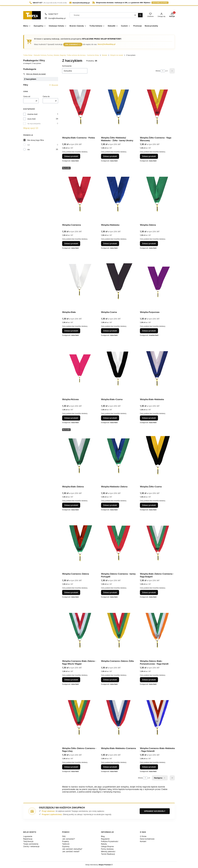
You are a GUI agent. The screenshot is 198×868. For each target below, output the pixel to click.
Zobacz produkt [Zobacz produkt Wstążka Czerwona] (71, 243)
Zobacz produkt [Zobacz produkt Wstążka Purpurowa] (149, 331)
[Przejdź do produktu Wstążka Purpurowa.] (157, 281)
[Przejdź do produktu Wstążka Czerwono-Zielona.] (80, 543)
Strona (158, 71)
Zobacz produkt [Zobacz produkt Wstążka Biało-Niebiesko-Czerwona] (110, 767)
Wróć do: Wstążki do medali (34, 74)
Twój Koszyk (28, 841)
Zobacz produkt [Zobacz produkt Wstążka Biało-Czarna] (110, 418)
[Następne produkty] (160, 778)
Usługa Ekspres (107, 846)
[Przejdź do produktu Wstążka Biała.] (80, 281)
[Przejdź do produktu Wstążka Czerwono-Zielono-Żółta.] (118, 630)
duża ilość (32, 119)
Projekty (66, 841)
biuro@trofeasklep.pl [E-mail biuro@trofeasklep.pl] (57, 18)
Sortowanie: (67, 66)
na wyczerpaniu (34, 123)
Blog (103, 836)
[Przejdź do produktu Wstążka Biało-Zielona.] (80, 456)
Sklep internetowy (98, 865)
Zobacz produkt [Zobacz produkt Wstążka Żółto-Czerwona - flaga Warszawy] (149, 156)
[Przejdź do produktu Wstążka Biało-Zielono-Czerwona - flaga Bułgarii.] (157, 543)
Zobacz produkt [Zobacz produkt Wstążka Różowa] (71, 418)
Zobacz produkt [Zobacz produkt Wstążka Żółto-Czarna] (149, 505)
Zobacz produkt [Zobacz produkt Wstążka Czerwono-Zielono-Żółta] (110, 680)
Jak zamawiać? (72, 44)
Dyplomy (66, 846)
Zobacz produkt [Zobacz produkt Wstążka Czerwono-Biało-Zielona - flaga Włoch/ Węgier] (71, 680)
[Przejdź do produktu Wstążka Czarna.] (118, 281)
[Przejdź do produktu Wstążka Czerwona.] (80, 194)
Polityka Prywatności (110, 841)
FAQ (64, 836)
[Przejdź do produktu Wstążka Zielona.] (157, 194)
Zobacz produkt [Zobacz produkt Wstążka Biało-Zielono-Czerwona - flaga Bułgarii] (149, 592)
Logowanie (28, 836)
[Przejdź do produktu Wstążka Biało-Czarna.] (118, 369)
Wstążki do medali (117, 55)
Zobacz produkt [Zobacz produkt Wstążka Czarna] (110, 331)
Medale (105, 55)
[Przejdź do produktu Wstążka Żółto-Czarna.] (157, 456)
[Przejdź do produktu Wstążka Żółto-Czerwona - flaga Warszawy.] (157, 107)
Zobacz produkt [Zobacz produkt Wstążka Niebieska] (110, 243)
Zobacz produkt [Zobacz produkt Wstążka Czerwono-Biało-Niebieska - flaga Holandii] (149, 767)
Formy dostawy (107, 849)
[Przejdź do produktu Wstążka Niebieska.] (118, 194)
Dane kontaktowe (147, 839)
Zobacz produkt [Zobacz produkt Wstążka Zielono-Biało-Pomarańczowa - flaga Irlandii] (149, 680)
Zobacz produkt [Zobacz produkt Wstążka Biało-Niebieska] (149, 418)
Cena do (46, 96)
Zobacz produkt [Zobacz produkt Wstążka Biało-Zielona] (71, 505)
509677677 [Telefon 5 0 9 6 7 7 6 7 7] (53, 14)
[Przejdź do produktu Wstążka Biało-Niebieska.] (157, 369)
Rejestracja (28, 839)
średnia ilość (33, 114)
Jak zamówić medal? (71, 851)
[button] (140, 15)
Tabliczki (66, 844)
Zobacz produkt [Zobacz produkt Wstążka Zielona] (149, 243)
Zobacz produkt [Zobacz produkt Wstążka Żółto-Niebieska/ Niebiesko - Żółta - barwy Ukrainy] (110, 156)
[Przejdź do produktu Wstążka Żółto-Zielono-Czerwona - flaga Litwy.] (80, 717)
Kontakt (143, 841)
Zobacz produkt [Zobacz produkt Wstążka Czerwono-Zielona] (71, 592)
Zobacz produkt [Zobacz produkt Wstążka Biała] (71, 331)
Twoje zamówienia (31, 844)
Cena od (27, 96)
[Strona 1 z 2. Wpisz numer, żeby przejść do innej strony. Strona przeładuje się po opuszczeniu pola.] (163, 71)
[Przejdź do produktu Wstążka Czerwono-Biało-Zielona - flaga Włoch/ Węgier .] (80, 630)
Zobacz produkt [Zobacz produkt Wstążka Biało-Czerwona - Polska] (71, 156)
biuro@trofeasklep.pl (107, 44)
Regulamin (105, 839)
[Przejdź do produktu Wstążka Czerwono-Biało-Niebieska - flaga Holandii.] (157, 717)
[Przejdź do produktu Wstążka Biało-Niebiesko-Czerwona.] (118, 717)
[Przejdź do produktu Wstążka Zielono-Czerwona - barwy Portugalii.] (118, 543)
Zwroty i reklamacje (31, 846)
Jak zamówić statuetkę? (72, 849)
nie (28, 149)
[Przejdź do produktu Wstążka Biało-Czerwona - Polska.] (80, 107)
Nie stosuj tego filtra (36, 140)
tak (29, 145)
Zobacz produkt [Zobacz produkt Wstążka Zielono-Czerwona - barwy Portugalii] (110, 592)
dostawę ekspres (160, 3)
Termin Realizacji (108, 854)
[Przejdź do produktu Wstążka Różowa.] (80, 369)
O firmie (143, 836)
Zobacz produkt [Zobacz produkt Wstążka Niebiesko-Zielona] (110, 505)
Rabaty (104, 844)
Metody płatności (108, 851)
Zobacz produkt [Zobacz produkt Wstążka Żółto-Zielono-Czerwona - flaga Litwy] (71, 767)
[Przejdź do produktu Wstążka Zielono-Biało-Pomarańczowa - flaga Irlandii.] (157, 630)
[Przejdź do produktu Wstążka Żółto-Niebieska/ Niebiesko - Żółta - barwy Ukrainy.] (118, 107)
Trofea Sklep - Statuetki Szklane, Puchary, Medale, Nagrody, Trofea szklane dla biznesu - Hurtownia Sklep (61, 55)
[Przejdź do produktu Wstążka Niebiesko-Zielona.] (118, 456)
